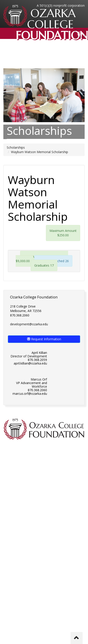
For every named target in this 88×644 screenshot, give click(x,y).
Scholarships (16, 147)
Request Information (44, 339)
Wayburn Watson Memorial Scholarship (40, 152)
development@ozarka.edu (29, 324)
